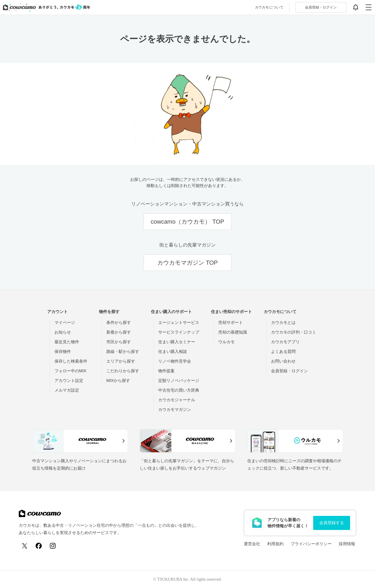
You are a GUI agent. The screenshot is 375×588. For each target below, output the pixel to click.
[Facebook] (39, 546)
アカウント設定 (69, 380)
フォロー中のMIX (70, 371)
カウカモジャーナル (177, 400)
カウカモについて (269, 7)
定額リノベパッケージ (179, 380)
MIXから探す (118, 380)
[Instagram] (53, 546)
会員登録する (332, 523)
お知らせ (63, 332)
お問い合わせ (283, 361)
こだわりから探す (123, 371)
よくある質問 (283, 351)
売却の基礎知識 (233, 332)
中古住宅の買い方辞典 (179, 390)
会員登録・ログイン (289, 371)
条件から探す (119, 322)
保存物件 (63, 351)
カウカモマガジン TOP (187, 263)
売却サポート (231, 322)
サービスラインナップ (179, 332)
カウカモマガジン (175, 409)
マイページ (65, 322)
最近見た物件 (67, 342)
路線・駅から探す (123, 351)
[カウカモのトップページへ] (45, 7)
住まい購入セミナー (177, 342)
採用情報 (347, 544)
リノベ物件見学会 (175, 361)
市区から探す (119, 342)
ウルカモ (226, 342)
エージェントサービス (179, 322)
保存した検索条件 (71, 361)
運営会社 (252, 544)
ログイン (321, 7)
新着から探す (119, 332)
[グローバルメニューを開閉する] (369, 7)
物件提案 (166, 371)
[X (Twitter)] (25, 546)
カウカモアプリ (285, 342)
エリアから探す (121, 361)
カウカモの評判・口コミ (294, 332)
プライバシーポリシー (311, 544)
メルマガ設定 (67, 390)
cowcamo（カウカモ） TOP (188, 222)
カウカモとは (283, 322)
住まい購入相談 (173, 351)
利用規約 (275, 544)
